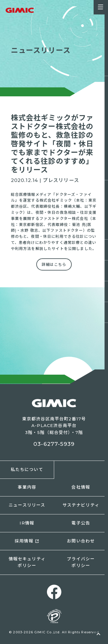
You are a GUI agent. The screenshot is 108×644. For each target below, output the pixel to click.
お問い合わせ (81, 541)
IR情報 (27, 523)
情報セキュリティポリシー (27, 562)
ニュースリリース (27, 505)
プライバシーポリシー (81, 562)
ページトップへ (98, 634)
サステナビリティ (81, 505)
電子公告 (81, 523)
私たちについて (27, 470)
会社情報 (81, 487)
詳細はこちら (54, 264)
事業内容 (27, 487)
